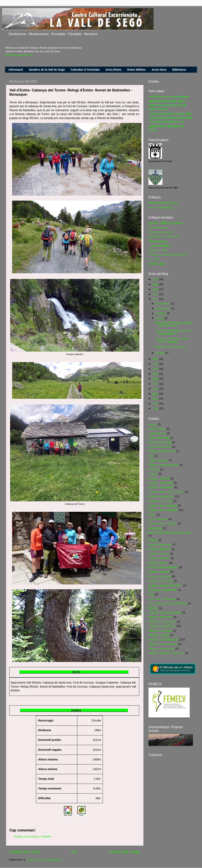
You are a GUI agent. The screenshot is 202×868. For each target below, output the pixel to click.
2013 (156, 389)
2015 (156, 379)
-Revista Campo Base (161, 232)
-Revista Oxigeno (158, 241)
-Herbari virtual (157, 264)
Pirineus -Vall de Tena (161, 581)
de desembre (163, 304)
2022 (156, 294)
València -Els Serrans (161, 617)
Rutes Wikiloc (137, 70)
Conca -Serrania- (158, 519)
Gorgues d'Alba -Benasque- (170, 347)
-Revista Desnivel (158, 228)
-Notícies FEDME (158, 250)
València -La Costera (160, 631)
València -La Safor (159, 635)
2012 (156, 394)
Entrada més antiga (124, 852)
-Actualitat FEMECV (160, 246)
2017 (156, 374)
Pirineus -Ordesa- (158, 563)
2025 (156, 279)
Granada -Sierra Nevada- (163, 524)
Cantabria (154, 469)
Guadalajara (155, 528)
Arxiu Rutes (113, 70)
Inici (74, 852)
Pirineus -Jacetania (159, 558)
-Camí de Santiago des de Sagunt (168, 255)
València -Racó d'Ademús (163, 644)
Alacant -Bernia (157, 433)
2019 (156, 364)
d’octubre (161, 313)
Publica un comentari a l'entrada (33, 837)
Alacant (153, 424)
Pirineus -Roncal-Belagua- (163, 567)
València (153, 608)
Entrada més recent (25, 852)
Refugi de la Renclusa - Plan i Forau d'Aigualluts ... (171, 340)
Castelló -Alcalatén (159, 478)
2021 (156, 299)
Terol (151, 594)
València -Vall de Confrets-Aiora (166, 653)
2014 (156, 384)
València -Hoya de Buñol (162, 622)
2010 (156, 404)
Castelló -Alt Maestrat (161, 483)
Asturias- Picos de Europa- (164, 465)
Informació (16, 70)
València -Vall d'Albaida (162, 649)
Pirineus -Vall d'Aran (160, 576)
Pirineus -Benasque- (160, 545)
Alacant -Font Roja (159, 438)
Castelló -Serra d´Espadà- (163, 510)
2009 (156, 408)
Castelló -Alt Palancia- (161, 487)
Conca (152, 515)
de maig (160, 353)
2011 (156, 399)
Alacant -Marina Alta (160, 442)
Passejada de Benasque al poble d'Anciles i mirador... (173, 324)
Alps (151, 456)
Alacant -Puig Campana (162, 451)
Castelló (153, 474)
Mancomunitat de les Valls (163, 203)
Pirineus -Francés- (159, 554)
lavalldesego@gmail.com (19, 55)
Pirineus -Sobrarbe (159, 572)
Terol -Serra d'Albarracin (162, 599)
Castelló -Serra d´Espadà (163, 506)
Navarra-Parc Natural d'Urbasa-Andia (170, 533)
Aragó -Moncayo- (158, 460)
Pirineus (153, 540)
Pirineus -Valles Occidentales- (165, 585)
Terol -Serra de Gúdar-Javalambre (168, 603)
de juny (160, 318)
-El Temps (154, 259)
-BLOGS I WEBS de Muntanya (166, 223)
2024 (156, 284)
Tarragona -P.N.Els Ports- (163, 590)
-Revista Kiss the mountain (164, 237)
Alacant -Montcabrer (160, 447)
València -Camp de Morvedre (165, 613)
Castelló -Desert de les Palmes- (166, 492)
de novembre (163, 308)
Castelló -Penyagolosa (161, 496)
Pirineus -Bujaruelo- (160, 549)
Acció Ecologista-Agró (161, 207)
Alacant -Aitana (157, 429)
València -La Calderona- (162, 626)
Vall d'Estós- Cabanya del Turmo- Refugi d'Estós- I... (174, 332)
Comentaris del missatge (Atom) (45, 860)
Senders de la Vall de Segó (47, 70)
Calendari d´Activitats (85, 70)
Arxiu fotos (159, 70)
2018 (156, 369)
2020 (156, 359)
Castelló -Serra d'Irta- (160, 501)
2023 (156, 289)
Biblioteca (179, 70)
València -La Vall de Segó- (163, 640)
